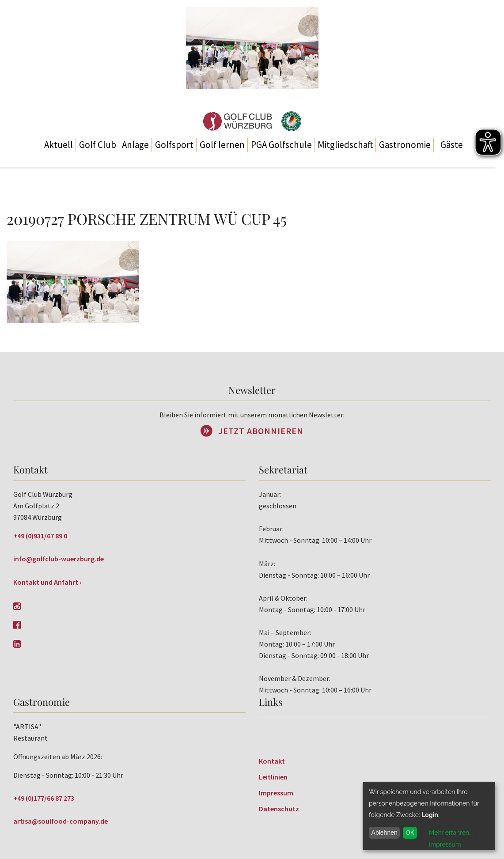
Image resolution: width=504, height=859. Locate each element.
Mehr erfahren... (451, 833)
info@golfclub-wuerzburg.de (59, 559)
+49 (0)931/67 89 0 (40, 536)
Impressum (276, 793)
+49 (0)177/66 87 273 (44, 798)
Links (271, 702)
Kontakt (272, 761)
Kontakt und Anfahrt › (47, 582)
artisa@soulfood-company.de (61, 821)
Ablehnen (385, 833)
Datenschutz (279, 809)
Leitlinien (273, 777)
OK (410, 833)
